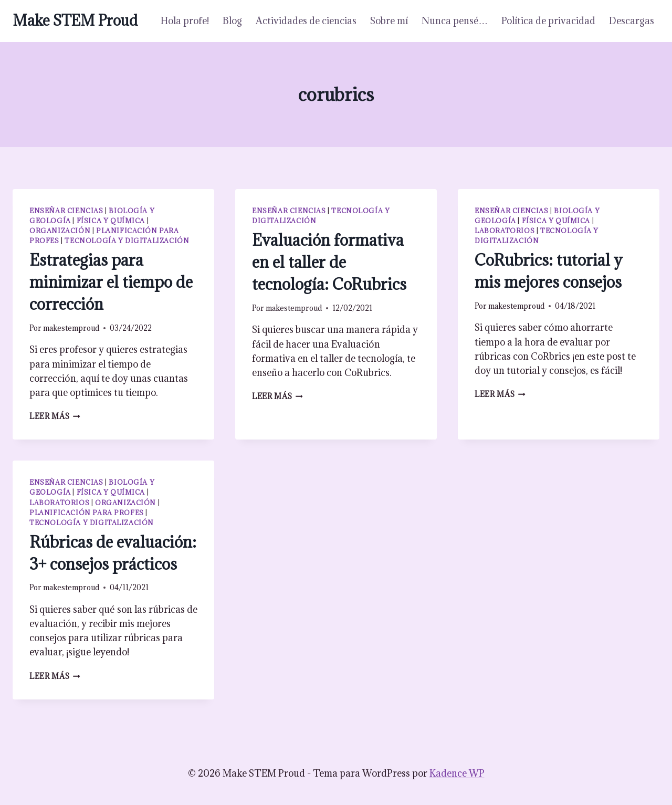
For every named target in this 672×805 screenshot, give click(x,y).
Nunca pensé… (455, 21)
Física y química (111, 221)
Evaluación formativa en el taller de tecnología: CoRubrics (329, 262)
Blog (232, 21)
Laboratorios (505, 231)
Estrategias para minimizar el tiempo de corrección (111, 282)
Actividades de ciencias (306, 21)
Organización (60, 231)
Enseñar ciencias (66, 211)
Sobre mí (389, 21)
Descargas (632, 21)
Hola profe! (185, 21)
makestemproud (71, 328)
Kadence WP (457, 773)
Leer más (55, 416)
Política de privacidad (548, 21)
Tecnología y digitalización (127, 241)
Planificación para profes (87, 513)
